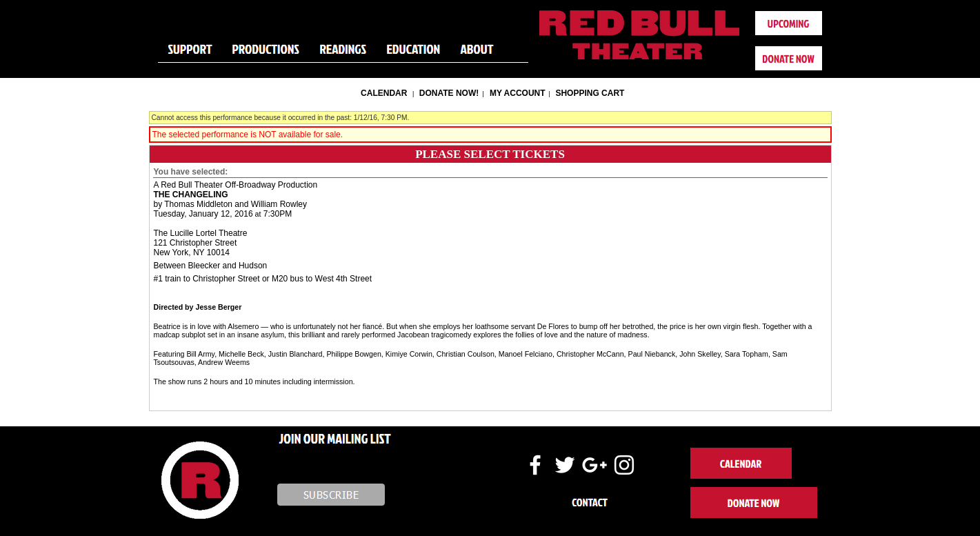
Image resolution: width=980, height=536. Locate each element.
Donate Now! (449, 93)
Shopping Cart (590, 93)
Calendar (384, 93)
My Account (517, 93)
